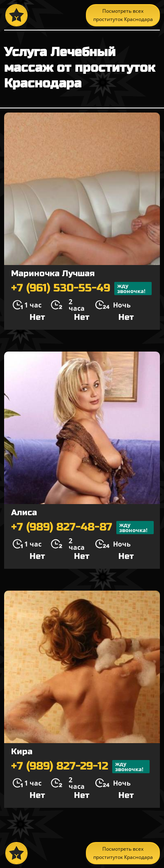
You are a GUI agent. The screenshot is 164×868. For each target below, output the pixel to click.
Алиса (24, 513)
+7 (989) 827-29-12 (80, 767)
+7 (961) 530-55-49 (81, 289)
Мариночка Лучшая (53, 273)
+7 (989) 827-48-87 (82, 528)
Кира (22, 752)
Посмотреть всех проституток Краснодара (123, 15)
